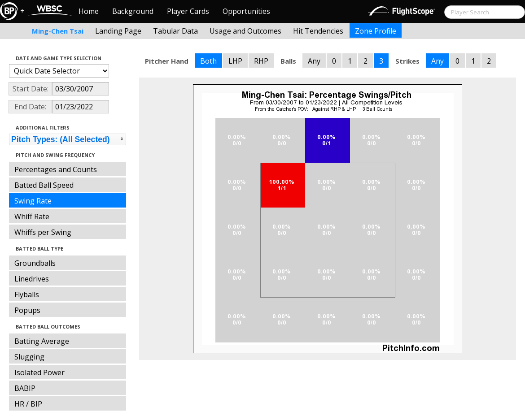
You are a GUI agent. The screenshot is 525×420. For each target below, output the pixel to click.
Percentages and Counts (56, 169)
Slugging (29, 357)
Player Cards (188, 11)
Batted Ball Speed (44, 185)
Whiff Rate (32, 216)
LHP (235, 61)
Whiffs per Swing (43, 232)
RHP (261, 61)
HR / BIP (28, 404)
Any (314, 61)
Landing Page (118, 31)
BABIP (25, 388)
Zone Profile (376, 31)
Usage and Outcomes (245, 31)
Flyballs (27, 294)
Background (133, 11)
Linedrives (32, 279)
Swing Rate (33, 201)
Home (89, 11)
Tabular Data (175, 31)
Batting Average (42, 341)
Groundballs (35, 263)
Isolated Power (39, 372)
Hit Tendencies (318, 31)
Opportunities (246, 11)
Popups (27, 310)
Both (208, 61)
